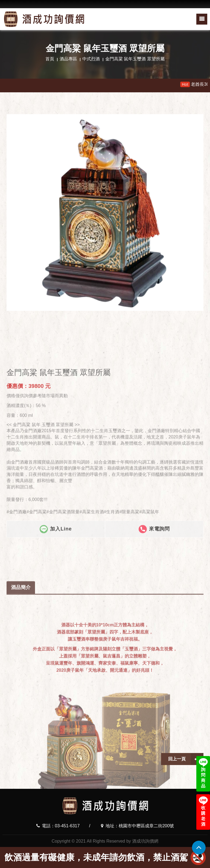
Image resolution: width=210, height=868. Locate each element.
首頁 (50, 59)
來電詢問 (154, 588)
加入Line (56, 588)
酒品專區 (68, 59)
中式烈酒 (91, 59)
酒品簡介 (21, 674)
